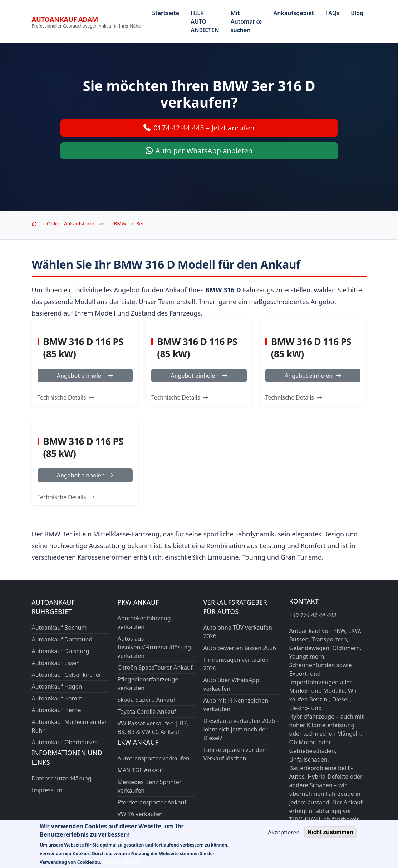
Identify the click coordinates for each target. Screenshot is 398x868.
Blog (357, 13)
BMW (120, 224)
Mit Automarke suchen (246, 21)
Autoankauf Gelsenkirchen (67, 675)
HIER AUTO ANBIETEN (205, 21)
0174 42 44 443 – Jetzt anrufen (199, 128)
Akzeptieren (284, 837)
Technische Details (66, 397)
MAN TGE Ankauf (140, 770)
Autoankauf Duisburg (61, 651)
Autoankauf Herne (56, 710)
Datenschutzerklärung (62, 778)
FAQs (332, 13)
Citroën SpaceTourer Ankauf (155, 668)
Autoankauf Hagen (57, 686)
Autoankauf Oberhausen (65, 742)
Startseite (166, 13)
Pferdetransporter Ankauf (152, 802)
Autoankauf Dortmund (62, 639)
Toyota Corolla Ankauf (147, 711)
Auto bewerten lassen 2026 (240, 648)
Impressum (47, 790)
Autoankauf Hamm (57, 698)
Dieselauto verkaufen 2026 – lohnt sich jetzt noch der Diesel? (242, 729)
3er (140, 224)
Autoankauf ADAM (65, 19)
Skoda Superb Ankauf (146, 700)
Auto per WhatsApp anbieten (199, 151)
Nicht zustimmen (330, 837)
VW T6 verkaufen (140, 814)
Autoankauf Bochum (59, 628)
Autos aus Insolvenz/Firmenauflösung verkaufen (154, 647)
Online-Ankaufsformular (75, 224)
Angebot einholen (85, 376)
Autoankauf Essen (56, 663)
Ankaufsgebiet (294, 13)
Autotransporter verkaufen (154, 758)
